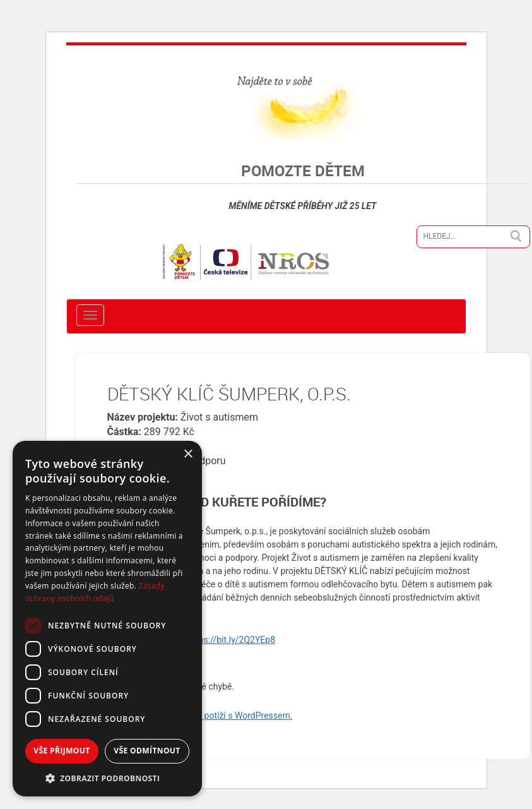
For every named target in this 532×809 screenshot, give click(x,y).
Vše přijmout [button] (62, 751)
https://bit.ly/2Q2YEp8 (232, 640)
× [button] (188, 454)
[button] (107, 778)
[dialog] (107, 619)
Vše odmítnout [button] (147, 751)
